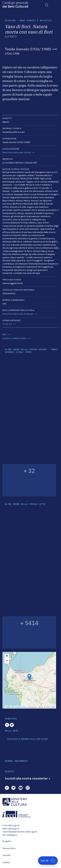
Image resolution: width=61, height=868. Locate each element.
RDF (4, 335)
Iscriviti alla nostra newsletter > (28, 778)
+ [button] (7, 656)
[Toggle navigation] (47, 5)
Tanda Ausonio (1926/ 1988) (28, 49)
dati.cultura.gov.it (11, 829)
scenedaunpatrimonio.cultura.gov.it (20, 832)
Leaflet (8, 707)
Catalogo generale (15, 4)
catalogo (10, 20)
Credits (6, 862)
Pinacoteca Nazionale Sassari (17, 152)
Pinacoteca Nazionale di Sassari (18, 314)
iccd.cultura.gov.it (11, 825)
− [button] (7, 661)
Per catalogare (10, 835)
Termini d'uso (9, 848)
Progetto (7, 841)
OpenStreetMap (21, 707)
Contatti (6, 855)
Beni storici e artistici (36, 20)
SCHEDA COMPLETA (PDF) (14, 338)
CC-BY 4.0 (7, 324)
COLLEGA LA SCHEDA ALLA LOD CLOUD (28, 739)
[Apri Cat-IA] (48, 861)
